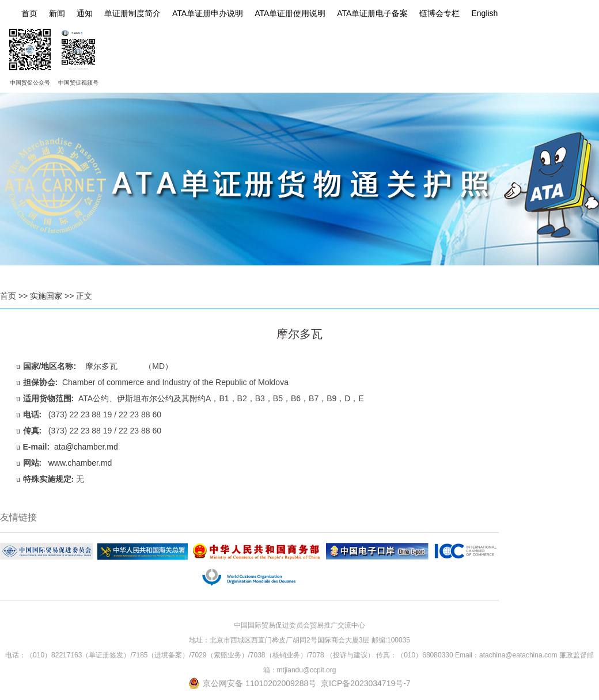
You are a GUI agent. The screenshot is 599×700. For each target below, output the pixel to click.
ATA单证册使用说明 (290, 13)
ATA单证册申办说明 (208, 13)
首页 (29, 13)
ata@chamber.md (86, 447)
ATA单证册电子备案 (372, 13)
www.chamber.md (80, 463)
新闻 (57, 13)
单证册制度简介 (132, 13)
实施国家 (46, 296)
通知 (85, 13)
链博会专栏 (439, 13)
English (484, 13)
